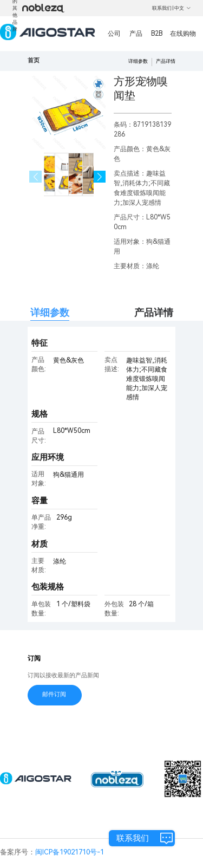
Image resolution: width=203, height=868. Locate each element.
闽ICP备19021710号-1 (70, 852)
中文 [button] (183, 8)
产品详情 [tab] (154, 312)
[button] (100, 177)
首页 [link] (34, 60)
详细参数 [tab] (50, 312)
